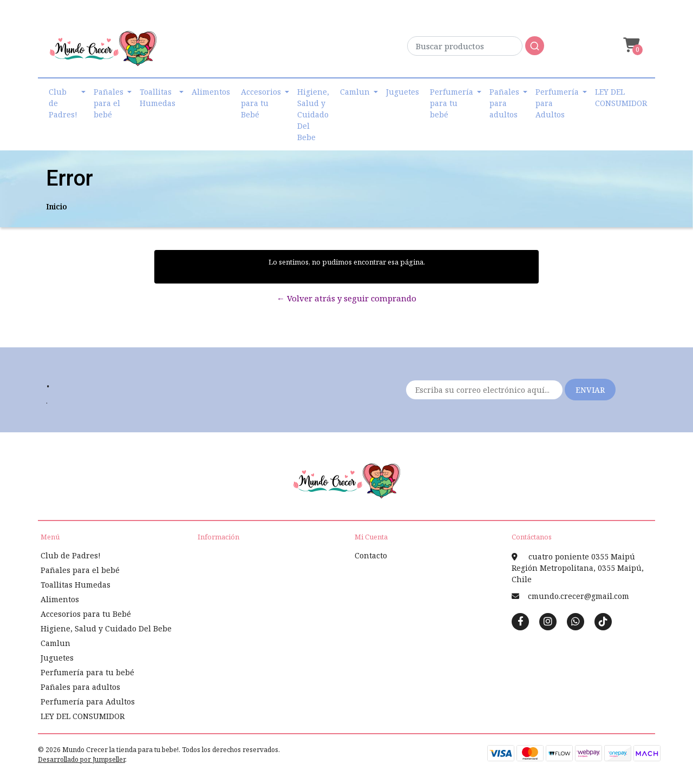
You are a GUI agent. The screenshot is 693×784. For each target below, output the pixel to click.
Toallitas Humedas (158, 97)
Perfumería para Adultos (557, 103)
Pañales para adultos (504, 103)
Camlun (355, 92)
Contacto (371, 555)
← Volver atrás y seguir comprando (346, 298)
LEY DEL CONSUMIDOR (621, 97)
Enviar (590, 390)
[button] (630, 45)
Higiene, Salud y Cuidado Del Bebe (313, 114)
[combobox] (476, 49)
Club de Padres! (63, 103)
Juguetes (403, 92)
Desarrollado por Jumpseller (81, 759)
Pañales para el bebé (109, 103)
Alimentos (211, 92)
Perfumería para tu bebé (452, 103)
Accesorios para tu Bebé (261, 103)
